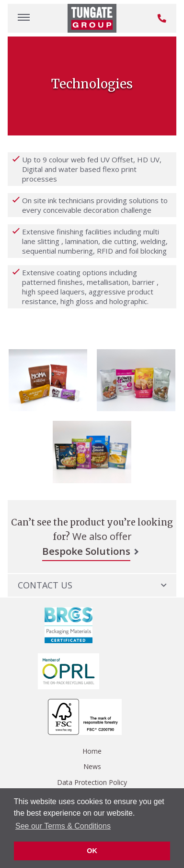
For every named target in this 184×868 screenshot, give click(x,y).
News (92, 766)
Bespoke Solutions (86, 551)
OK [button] (92, 851)
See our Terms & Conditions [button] (63, 826)
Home (92, 751)
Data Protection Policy (92, 782)
